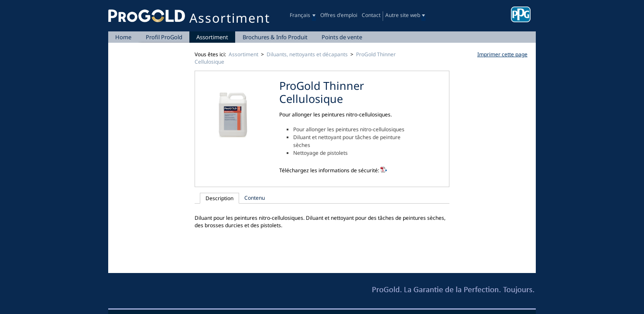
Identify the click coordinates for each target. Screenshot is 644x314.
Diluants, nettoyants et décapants (307, 54)
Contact (371, 15)
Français (300, 15)
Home (123, 37)
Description (219, 198)
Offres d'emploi (339, 15)
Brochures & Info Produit (275, 37)
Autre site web (403, 15)
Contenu (255, 198)
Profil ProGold (164, 37)
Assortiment (212, 37)
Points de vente (342, 37)
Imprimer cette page (502, 54)
